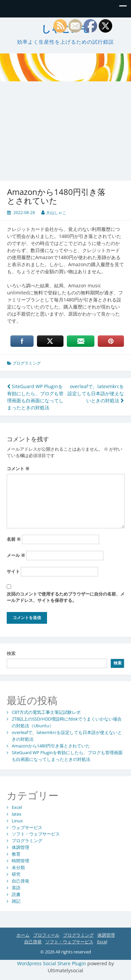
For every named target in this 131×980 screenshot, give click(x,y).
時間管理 (20, 861)
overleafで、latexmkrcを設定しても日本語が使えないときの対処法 (96, 393)
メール (16, 555)
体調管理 (20, 847)
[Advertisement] (63, 126)
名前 (14, 539)
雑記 (16, 901)
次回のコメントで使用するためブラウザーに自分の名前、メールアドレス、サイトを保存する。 (66, 597)
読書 (16, 894)
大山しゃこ (56, 213)
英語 (16, 888)
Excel (17, 807)
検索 (11, 653)
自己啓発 (20, 881)
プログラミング (27, 363)
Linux (17, 821)
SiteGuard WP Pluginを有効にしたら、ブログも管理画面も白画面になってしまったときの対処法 (67, 756)
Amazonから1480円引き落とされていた (51, 746)
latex (17, 814)
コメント (18, 468)
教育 (16, 854)
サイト (13, 571)
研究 (16, 874)
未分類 (18, 867)
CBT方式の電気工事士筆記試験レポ (46, 712)
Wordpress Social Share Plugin (52, 963)
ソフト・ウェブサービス (36, 834)
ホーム (23, 935)
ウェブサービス (27, 827)
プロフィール (46, 935)
